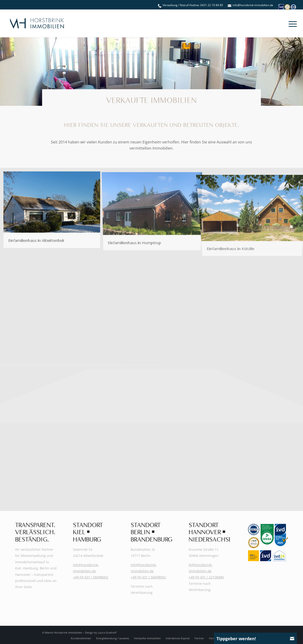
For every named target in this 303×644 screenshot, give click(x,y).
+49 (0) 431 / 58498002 (91, 577)
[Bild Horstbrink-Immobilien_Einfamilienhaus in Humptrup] (154, 211)
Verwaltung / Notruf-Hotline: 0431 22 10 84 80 (193, 5)
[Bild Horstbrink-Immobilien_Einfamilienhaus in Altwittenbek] (54, 211)
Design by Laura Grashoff (101, 633)
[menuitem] (190, 5)
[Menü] (291, 23)
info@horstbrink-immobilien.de (253, 5)
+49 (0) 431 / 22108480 (206, 577)
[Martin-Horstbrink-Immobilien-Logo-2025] (37, 23)
